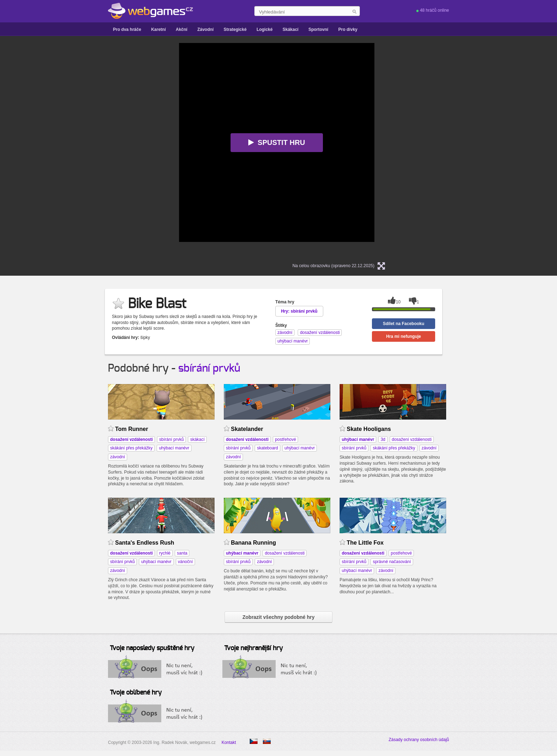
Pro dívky (348, 29)
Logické (264, 29)
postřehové (285, 439)
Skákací (290, 29)
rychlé (165, 553)
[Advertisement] (90, 150)
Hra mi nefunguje (404, 336)
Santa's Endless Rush (145, 543)
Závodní (205, 29)
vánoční (185, 562)
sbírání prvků (209, 368)
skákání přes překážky (131, 448)
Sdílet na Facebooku (404, 324)
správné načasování (392, 562)
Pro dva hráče (127, 29)
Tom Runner (132, 429)
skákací (197, 439)
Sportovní (318, 29)
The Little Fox (365, 543)
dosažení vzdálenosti (412, 439)
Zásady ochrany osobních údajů (419, 740)
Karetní (158, 29)
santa (182, 553)
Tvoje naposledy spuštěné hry (152, 648)
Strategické (235, 29)
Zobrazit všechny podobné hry (278, 617)
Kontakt (229, 742)
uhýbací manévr (174, 448)
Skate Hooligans (369, 429)
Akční (182, 29)
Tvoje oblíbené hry (136, 693)
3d (383, 439)
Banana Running (253, 543)
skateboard (267, 448)
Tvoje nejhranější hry (253, 648)
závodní (118, 457)
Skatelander (247, 429)
